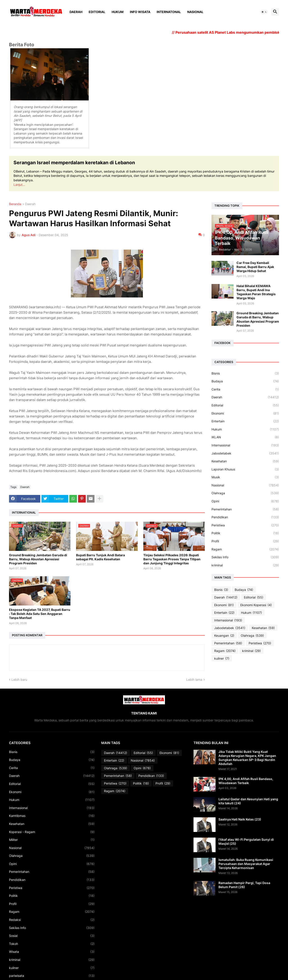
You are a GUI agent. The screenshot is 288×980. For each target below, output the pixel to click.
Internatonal (169, 12)
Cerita (245, 389)
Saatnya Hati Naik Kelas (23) (240, 819)
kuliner (222, 659)
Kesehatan (245, 461)
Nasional (195, 12)
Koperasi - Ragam (52, 832)
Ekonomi (245, 413)
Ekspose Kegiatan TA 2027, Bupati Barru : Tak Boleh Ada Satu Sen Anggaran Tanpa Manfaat (40, 614)
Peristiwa (245, 525)
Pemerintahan (245, 509)
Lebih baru (19, 680)
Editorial (97, 12)
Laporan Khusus (245, 469)
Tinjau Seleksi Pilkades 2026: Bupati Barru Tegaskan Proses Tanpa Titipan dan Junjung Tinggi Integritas (172, 559)
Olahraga (245, 493)
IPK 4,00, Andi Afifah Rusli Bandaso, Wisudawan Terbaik (246, 781)
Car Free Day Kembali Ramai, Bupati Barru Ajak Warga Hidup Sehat (255, 267)
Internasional (245, 445)
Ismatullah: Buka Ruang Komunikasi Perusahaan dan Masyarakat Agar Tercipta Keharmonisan (246, 864)
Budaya (245, 381)
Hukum (118, 12)
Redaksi (52, 920)
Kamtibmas (52, 816)
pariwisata (52, 976)
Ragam (245, 549)
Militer (52, 840)
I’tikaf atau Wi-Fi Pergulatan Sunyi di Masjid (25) (246, 841)
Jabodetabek (245, 453)
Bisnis (245, 373)
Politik (245, 533)
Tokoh (52, 944)
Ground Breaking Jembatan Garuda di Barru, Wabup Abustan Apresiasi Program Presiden (38, 559)
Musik (245, 477)
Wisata (52, 952)
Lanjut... (19, 185)
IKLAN (245, 437)
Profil (245, 541)
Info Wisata (140, 12)
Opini (245, 501)
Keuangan (224, 636)
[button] (264, 12)
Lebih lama (194, 680)
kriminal (245, 565)
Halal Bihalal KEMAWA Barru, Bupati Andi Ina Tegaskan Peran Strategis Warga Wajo (256, 292)
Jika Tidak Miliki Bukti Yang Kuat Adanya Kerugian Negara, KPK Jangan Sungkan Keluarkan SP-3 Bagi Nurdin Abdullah (247, 758)
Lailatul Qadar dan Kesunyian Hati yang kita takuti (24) (248, 801)
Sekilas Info (245, 557)
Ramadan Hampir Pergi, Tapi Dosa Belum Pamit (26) (244, 885)
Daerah (76, 12)
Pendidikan (245, 517)
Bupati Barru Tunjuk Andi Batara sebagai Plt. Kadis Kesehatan (100, 557)
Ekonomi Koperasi (256, 605)
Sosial (52, 936)
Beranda (15, 204)
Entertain (245, 421)
